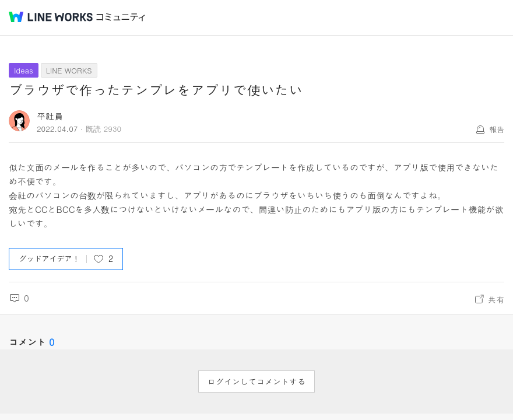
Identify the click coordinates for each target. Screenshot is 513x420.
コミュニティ (121, 17)
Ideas (24, 70)
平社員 (50, 116)
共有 (496, 299)
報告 (497, 129)
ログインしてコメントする (256, 381)
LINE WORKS (69, 70)
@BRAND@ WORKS (51, 17)
